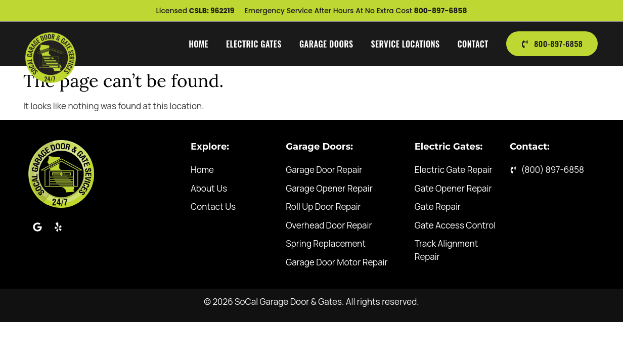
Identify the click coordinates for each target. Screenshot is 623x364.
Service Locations (405, 44)
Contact (472, 44)
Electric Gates (253, 44)
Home (198, 44)
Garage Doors (326, 44)
